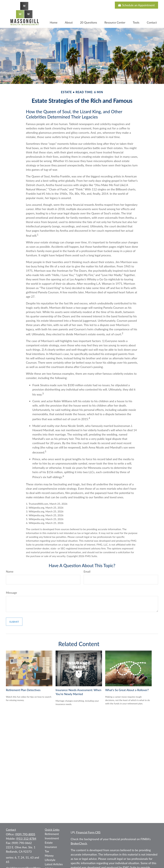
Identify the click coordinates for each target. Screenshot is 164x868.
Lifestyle (50, 860)
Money (49, 856)
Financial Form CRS (88, 832)
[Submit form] (14, 622)
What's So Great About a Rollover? (127, 690)
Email (87, 571)
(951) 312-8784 (26, 839)
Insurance (51, 847)
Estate (49, 843)
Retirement (52, 834)
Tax (47, 851)
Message (11, 593)
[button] (54, 22)
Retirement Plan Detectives (23, 690)
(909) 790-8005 (25, 834)
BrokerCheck (79, 843)
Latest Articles (54, 864)
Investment (52, 838)
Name (10, 571)
